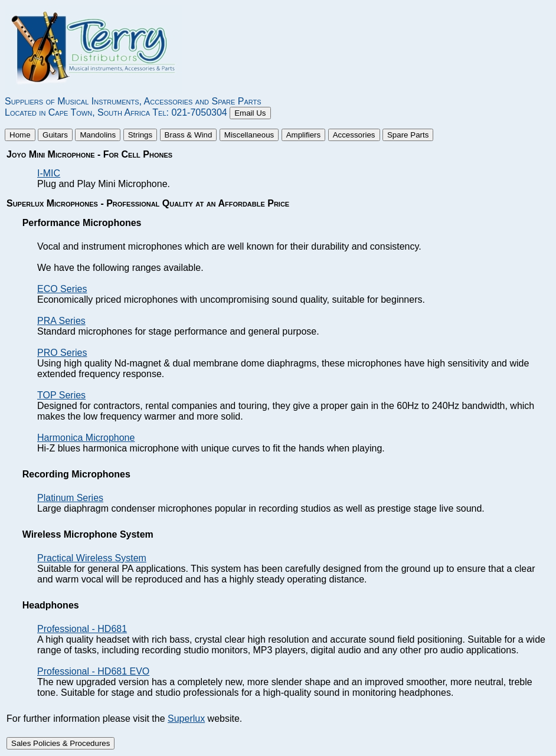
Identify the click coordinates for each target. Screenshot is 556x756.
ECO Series (62, 289)
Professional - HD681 (82, 629)
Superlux (186, 719)
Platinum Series (70, 498)
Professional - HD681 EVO (93, 671)
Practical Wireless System (92, 558)
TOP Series (61, 395)
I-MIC (49, 173)
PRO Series (62, 353)
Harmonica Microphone (86, 438)
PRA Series (61, 321)
